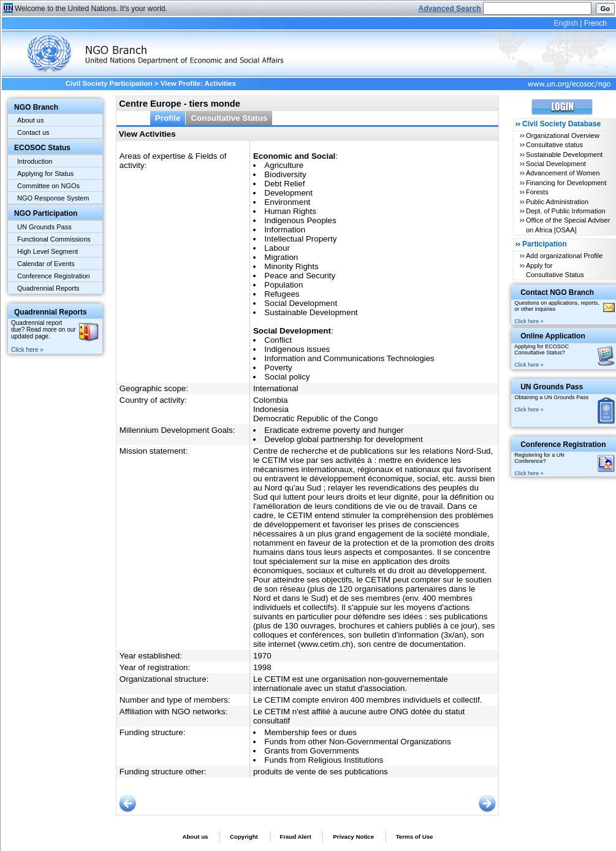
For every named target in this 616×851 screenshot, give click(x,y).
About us (30, 120)
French (595, 23)
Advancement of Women (563, 173)
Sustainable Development (564, 155)
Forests (537, 192)
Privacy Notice (353, 837)
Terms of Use (415, 837)
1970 (262, 656)
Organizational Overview (563, 135)
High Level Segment (48, 251)
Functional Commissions (54, 239)
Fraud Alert (295, 837)
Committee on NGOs (48, 186)
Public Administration (557, 202)
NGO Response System (53, 198)
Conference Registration (54, 276)
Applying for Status (45, 174)
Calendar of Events (46, 264)
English (565, 23)
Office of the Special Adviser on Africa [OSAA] (568, 225)
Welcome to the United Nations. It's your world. (91, 9)
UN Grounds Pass (44, 227)
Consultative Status (229, 118)
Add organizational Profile (564, 256)
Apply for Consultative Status (555, 270)
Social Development (556, 164)
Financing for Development (566, 183)
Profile (168, 118)
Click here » (27, 350)
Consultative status (554, 145)
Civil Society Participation (109, 83)
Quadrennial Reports (48, 288)
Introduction (35, 161)
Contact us (33, 132)
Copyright (244, 837)
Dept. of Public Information (566, 211)
